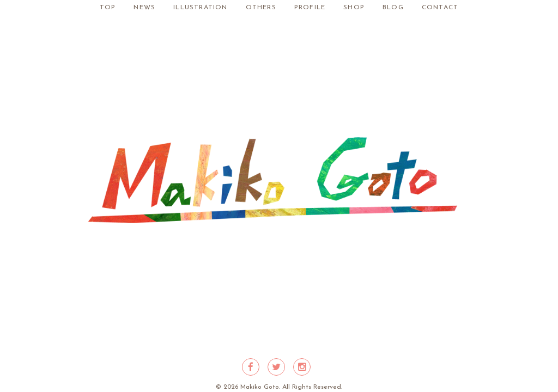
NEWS (144, 8)
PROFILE (310, 8)
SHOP (354, 8)
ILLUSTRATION (200, 8)
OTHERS (261, 8)
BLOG (393, 8)
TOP (108, 8)
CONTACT (440, 8)
